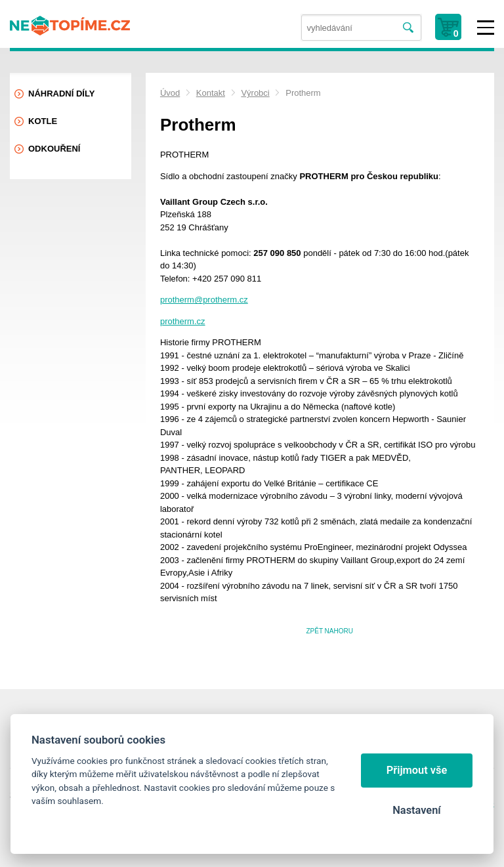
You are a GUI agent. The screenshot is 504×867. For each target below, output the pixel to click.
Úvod (170, 93)
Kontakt (211, 93)
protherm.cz (183, 321)
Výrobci (255, 93)
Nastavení (416, 810)
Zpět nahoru (329, 631)
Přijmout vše (417, 770)
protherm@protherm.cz (204, 300)
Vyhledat (409, 28)
